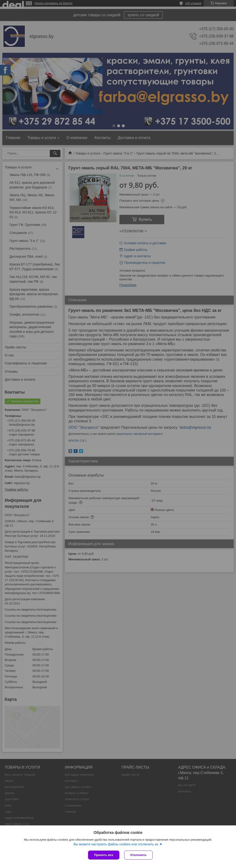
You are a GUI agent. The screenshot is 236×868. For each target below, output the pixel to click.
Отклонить (138, 855)
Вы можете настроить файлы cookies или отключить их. (116, 844)
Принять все (104, 855)
